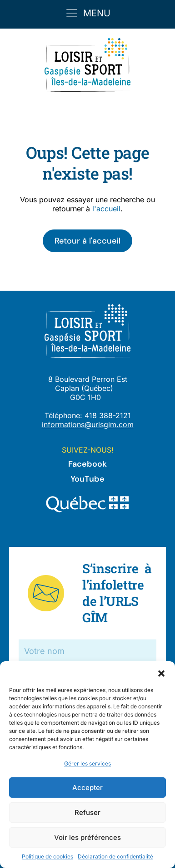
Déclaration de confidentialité (115, 856)
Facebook (87, 464)
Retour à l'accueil (87, 241)
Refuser (87, 812)
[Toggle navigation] (88, 13)
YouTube (87, 479)
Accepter (87, 788)
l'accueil (106, 209)
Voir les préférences (87, 837)
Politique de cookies (47, 856)
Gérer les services (87, 763)
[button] (161, 673)
